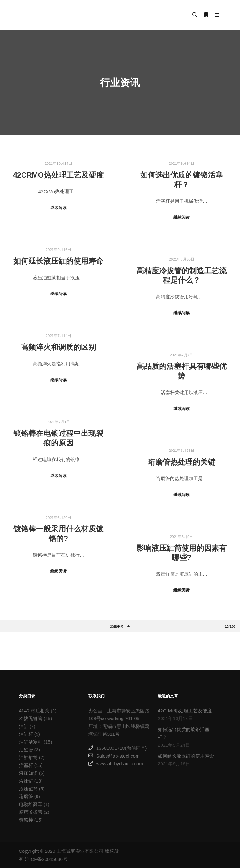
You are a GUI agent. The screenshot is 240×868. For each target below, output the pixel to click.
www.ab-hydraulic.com (116, 763)
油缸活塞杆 (31, 742)
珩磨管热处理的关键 (182, 462)
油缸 (24, 726)
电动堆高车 (31, 804)
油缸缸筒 (28, 757)
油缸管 (26, 750)
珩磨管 (26, 796)
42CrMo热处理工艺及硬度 (58, 175)
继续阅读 (58, 208)
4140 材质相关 (34, 711)
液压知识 (28, 773)
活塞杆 (26, 765)
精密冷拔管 (31, 812)
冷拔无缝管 (31, 718)
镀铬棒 (26, 820)
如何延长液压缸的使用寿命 (58, 261)
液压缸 (26, 781)
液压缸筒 (28, 789)
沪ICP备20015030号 (46, 859)
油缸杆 (26, 734)
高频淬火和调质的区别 (58, 347)
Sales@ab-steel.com (114, 756)
